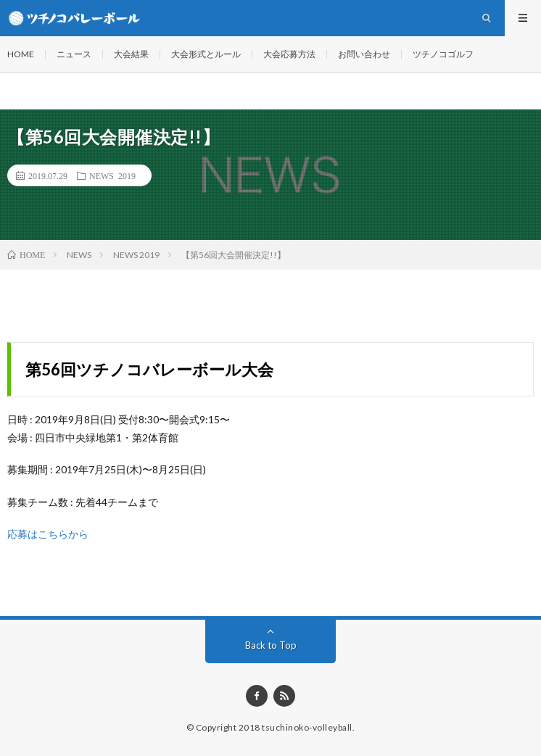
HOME (21, 54)
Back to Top (271, 645)
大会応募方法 (289, 54)
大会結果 (131, 54)
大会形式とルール (206, 54)
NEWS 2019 (112, 175)
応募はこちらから (48, 534)
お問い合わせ (364, 54)
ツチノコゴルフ (443, 54)
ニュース (74, 54)
